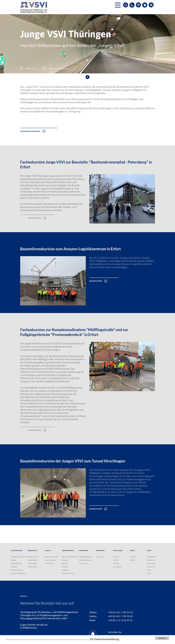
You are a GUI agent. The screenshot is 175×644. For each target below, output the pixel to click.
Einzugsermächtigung (18, 573)
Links (149, 570)
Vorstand (65, 563)
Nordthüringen (33, 560)
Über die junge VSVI (52, 557)
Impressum (151, 567)
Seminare (116, 557)
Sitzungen (116, 563)
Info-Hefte (99, 557)
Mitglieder (65, 570)
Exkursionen (49, 563)
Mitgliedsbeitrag (16, 563)
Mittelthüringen (33, 557)
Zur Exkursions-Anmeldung (30, 131)
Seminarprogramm (85, 557)
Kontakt (133, 557)
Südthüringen (32, 567)
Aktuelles (65, 560)
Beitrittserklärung (17, 570)
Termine (116, 560)
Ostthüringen (32, 563)
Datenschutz (151, 563)
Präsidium (14, 567)
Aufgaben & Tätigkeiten (19, 557)
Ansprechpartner (51, 560)
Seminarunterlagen (85, 560)
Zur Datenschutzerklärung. (105, 639)
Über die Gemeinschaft (70, 557)
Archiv (149, 573)
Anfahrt (133, 560)
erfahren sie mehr (35, 218)
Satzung (13, 560)
